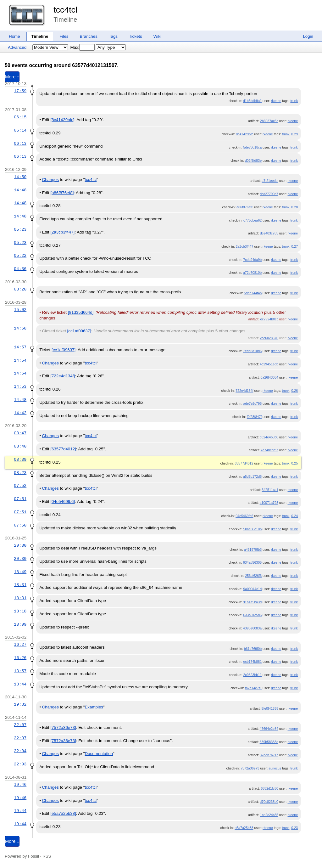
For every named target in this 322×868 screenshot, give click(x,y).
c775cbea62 (253, 220)
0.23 (294, 828)
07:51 (20, 499)
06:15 (20, 117)
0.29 (294, 134)
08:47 (20, 433)
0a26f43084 (269, 377)
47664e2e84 (269, 729)
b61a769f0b (253, 649)
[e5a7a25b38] (63, 813)
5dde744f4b (253, 293)
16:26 (20, 658)
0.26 (294, 391)
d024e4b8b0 (269, 437)
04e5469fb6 (244, 516)
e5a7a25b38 (244, 828)
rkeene (276, 101)
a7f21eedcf (270, 181)
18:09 (20, 624)
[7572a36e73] (63, 727)
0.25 (294, 463)
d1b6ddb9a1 (252, 101)
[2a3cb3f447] (62, 232)
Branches (89, 36)
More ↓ (12, 841)
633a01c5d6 (252, 615)
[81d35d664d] (81, 312)
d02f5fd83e (253, 161)
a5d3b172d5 (252, 476)
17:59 (20, 91)
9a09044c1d (252, 589)
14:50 (20, 177)
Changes (50, 180)
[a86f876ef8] (62, 193)
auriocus (275, 768)
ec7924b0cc (269, 319)
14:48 (20, 190)
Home (14, 36)
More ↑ (12, 77)
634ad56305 (252, 562)
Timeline (40, 36)
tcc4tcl (65, 10)
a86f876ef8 (245, 207)
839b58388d (269, 742)
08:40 (20, 446)
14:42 (20, 413)
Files (64, 36)
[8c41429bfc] (62, 120)
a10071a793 (269, 503)
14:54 (20, 360)
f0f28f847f (254, 417)
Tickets (136, 36)
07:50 (20, 525)
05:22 (20, 256)
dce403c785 (269, 233)
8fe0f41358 (270, 708)
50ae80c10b (252, 529)
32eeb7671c (269, 755)
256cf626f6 (253, 576)
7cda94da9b (252, 260)
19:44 (20, 811)
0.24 (294, 516)
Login (308, 36)
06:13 (20, 144)
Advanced (17, 47)
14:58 (20, 328)
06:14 (20, 130)
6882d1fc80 (269, 788)
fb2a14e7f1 (253, 688)
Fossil (33, 856)
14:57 (20, 347)
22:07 (20, 725)
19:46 (20, 785)
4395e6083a (252, 628)
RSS (47, 856)
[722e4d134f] (63, 376)
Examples (94, 707)
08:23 (20, 473)
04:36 (20, 269)
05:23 (20, 229)
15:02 (20, 310)
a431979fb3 (253, 550)
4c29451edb (269, 364)
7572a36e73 (250, 768)
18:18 (20, 611)
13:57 (20, 671)
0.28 (294, 207)
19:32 (20, 704)
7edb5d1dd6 (252, 351)
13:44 (20, 684)
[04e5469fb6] (63, 502)
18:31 (20, 585)
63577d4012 (244, 463)
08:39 (20, 459)
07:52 (20, 486)
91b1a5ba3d (252, 602)
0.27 (294, 246)
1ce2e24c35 (269, 815)
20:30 (20, 545)
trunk (294, 101)
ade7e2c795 (252, 403)
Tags (113, 36)
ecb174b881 (252, 662)
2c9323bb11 (252, 675)
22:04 (20, 751)
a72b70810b (252, 273)
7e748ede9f (269, 450)
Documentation (99, 754)
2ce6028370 (269, 338)
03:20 (20, 289)
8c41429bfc (244, 134)
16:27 (20, 645)
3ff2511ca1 (270, 490)
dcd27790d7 (269, 194)
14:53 (20, 386)
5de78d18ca (252, 147)
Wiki (157, 36)
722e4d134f (244, 391)
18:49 (20, 572)
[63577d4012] (63, 449)
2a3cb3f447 (245, 246)
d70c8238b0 (269, 802)
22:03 (20, 764)
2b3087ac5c (269, 121)
